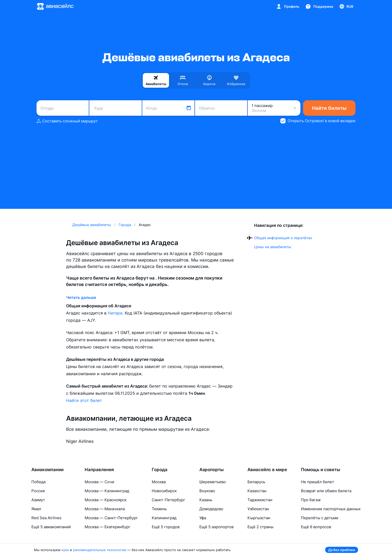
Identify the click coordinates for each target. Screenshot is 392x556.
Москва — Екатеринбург (108, 527)
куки (65, 550)
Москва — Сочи (99, 482)
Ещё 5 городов (166, 527)
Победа (38, 482)
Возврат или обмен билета (326, 491)
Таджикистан (260, 500)
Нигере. (116, 313)
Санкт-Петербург (168, 500)
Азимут (38, 500)
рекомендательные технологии (100, 550)
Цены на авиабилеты (273, 247)
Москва (159, 482)
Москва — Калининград (107, 491)
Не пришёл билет (318, 482)
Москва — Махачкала (105, 509)
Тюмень (159, 509)
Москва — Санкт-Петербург (111, 518)
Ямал (36, 509)
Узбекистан (258, 509)
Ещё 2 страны (260, 527)
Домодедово (211, 509)
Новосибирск (164, 491)
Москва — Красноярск (106, 500)
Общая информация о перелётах (283, 238)
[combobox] (63, 108)
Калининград (164, 518)
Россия (38, 491)
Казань (206, 500)
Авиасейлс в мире (267, 470)
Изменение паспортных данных (331, 509)
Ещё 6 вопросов (316, 527)
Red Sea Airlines (46, 518)
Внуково (207, 491)
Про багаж (311, 500)
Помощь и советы (321, 470)
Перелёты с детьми (320, 518)
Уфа (203, 518)
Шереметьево (213, 482)
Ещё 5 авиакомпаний (51, 527)
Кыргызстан (259, 518)
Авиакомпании (47, 470)
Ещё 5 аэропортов (216, 527)
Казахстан (257, 491)
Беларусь (256, 482)
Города (160, 470)
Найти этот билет (84, 400)
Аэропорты (212, 470)
